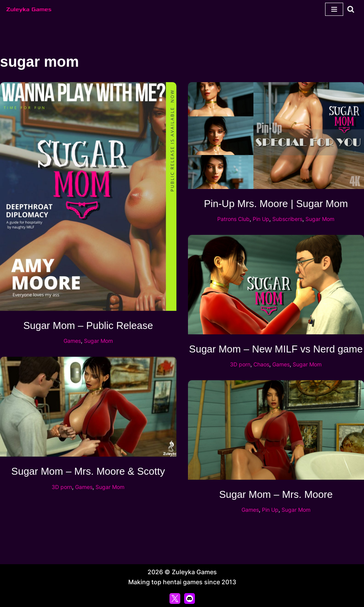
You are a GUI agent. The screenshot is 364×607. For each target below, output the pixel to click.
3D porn (240, 364)
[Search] (351, 9)
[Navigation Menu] (334, 9)
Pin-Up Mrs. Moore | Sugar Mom (276, 204)
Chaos (261, 364)
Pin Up (261, 219)
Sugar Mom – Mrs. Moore (276, 494)
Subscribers (287, 219)
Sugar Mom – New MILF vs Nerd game (276, 349)
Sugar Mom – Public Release (88, 325)
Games (72, 341)
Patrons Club (233, 219)
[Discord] (190, 599)
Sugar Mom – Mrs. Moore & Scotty (88, 471)
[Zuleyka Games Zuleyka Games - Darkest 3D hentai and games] (29, 9)
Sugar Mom (98, 341)
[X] (175, 599)
